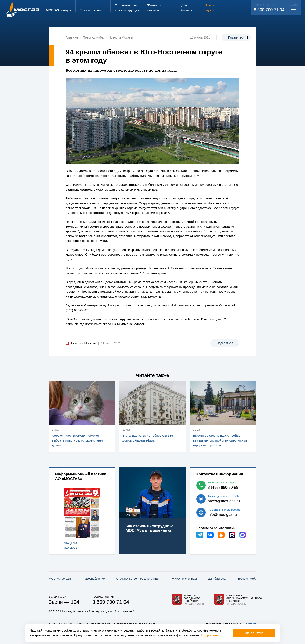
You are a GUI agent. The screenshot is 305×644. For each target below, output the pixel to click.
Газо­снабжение (94, 579)
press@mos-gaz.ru (224, 501)
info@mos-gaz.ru (222, 515)
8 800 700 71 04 (269, 10)
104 (75, 602)
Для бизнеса (217, 579)
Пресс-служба (247, 579)
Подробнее (209, 635)
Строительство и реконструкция (138, 579)
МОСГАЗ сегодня (60, 579)
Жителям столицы (184, 579)
